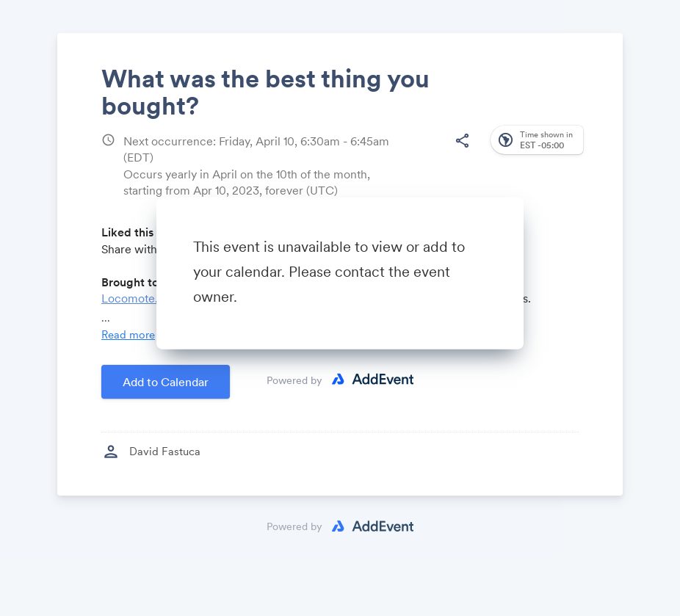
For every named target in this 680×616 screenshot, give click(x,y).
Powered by (294, 380)
